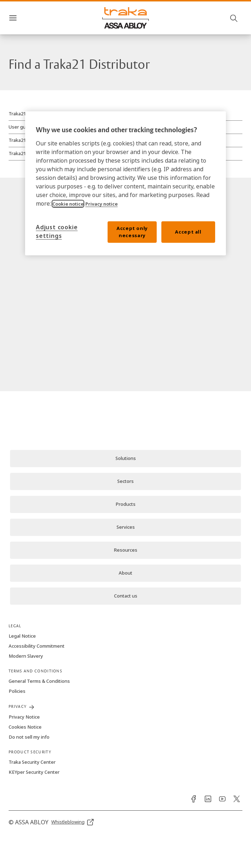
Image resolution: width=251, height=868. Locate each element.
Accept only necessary (132, 232)
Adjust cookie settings (57, 231)
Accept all (188, 232)
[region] (126, 183)
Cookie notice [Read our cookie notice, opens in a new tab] (68, 204)
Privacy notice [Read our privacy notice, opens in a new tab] (101, 204)
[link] (126, 459)
